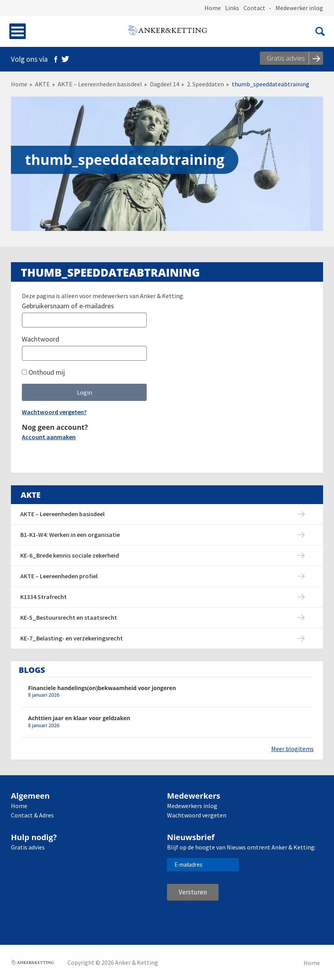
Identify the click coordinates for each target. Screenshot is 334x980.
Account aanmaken (49, 437)
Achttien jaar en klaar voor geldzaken (79, 718)
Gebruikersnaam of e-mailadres (68, 306)
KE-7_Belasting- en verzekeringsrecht (72, 638)
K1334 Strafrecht (44, 597)
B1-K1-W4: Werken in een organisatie (70, 535)
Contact (254, 8)
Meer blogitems (292, 749)
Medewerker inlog (299, 8)
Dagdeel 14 (164, 84)
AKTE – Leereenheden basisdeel (100, 84)
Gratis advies (28, 847)
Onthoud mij (43, 372)
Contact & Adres (32, 815)
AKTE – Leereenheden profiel (59, 576)
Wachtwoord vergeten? (54, 412)
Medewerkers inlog (192, 806)
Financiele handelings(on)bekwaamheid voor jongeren (102, 688)
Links (232, 8)
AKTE (43, 84)
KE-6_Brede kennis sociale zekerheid (70, 555)
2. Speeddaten (205, 84)
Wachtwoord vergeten (197, 815)
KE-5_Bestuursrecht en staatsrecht (69, 617)
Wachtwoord (41, 339)
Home (213, 8)
